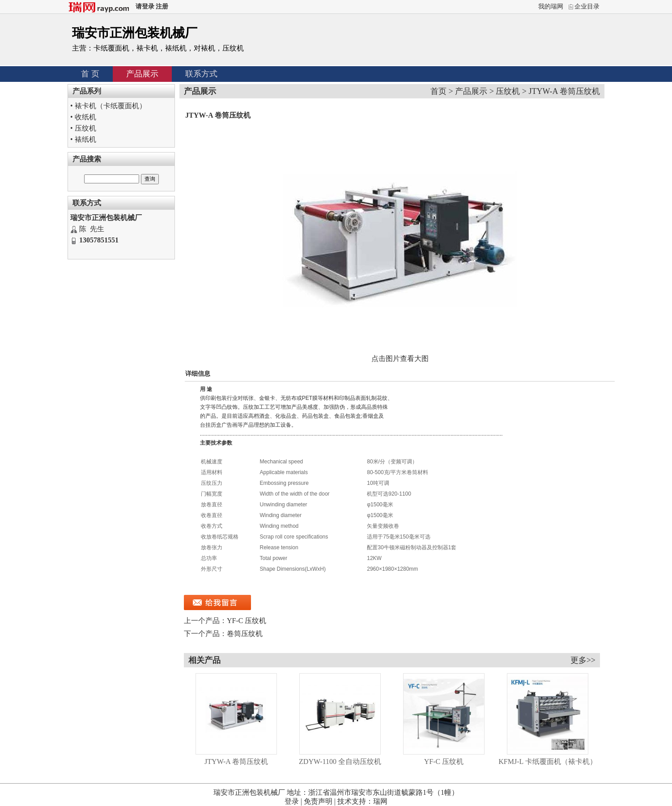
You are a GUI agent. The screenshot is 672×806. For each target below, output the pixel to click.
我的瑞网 (551, 6)
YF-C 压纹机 (247, 621)
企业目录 (587, 6)
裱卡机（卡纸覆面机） (111, 106)
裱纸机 (85, 139)
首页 (438, 91)
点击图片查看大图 (400, 358)
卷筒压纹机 (245, 634)
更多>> (583, 660)
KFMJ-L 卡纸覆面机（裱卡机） (547, 761)
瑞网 (380, 801)
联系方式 (201, 74)
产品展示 (142, 74)
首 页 (90, 74)
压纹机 (85, 128)
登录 (292, 801)
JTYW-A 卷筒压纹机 (236, 761)
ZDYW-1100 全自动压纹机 (340, 761)
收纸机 (85, 117)
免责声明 (318, 801)
